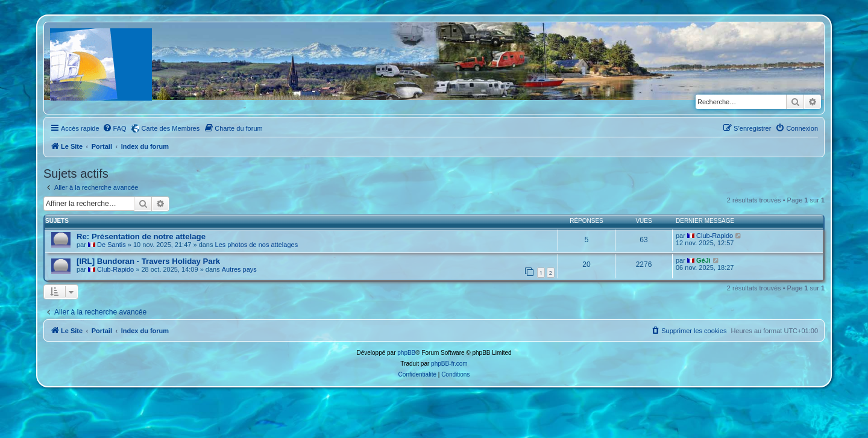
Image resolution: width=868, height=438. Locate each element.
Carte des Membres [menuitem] (171, 128)
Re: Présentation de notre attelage (141, 236)
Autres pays (239, 269)
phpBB (406, 353)
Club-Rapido (715, 236)
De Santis (112, 245)
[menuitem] (115, 128)
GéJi (703, 260)
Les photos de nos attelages (257, 245)
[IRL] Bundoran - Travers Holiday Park (148, 261)
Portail (102, 146)
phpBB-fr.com (449, 364)
